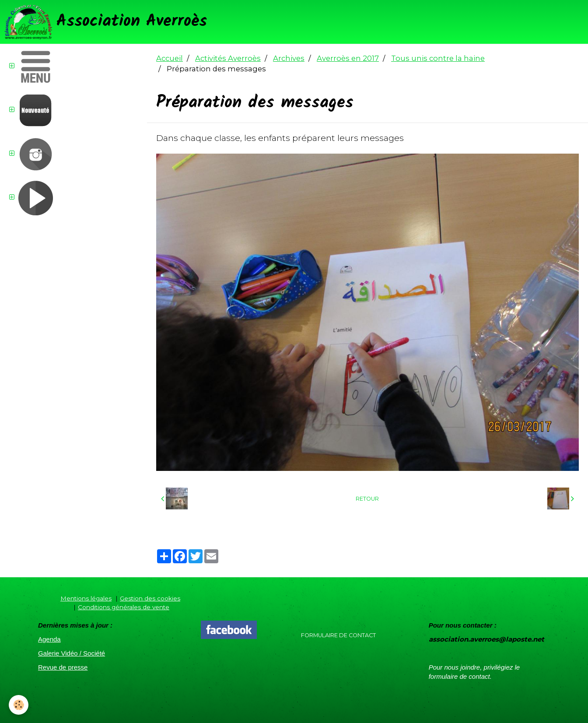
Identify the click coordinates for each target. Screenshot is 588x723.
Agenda (49, 639)
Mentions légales (86, 598)
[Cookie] (19, 705)
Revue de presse (63, 667)
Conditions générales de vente (124, 607)
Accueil (170, 58)
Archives (289, 58)
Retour (367, 499)
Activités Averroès (228, 58)
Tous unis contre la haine (438, 58)
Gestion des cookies (150, 598)
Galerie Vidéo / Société (72, 653)
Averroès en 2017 (348, 58)
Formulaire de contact (338, 635)
